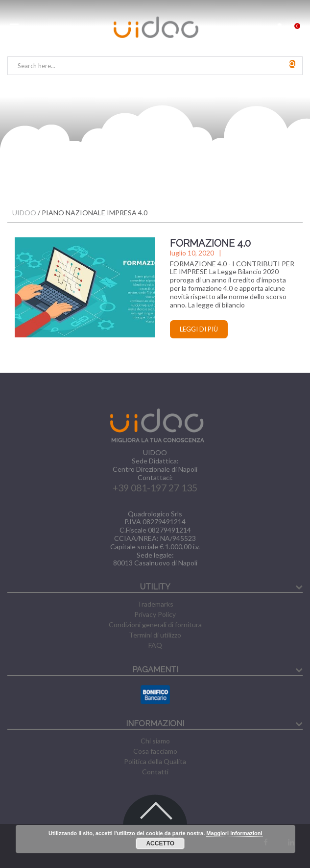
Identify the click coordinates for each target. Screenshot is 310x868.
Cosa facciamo (155, 751)
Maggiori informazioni (234, 833)
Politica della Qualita (155, 761)
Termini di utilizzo (155, 635)
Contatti (155, 772)
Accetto (160, 843)
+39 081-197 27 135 (155, 488)
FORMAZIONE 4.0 (210, 243)
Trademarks (155, 604)
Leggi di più (199, 329)
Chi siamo (155, 741)
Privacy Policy (155, 614)
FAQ (155, 645)
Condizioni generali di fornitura (155, 625)
